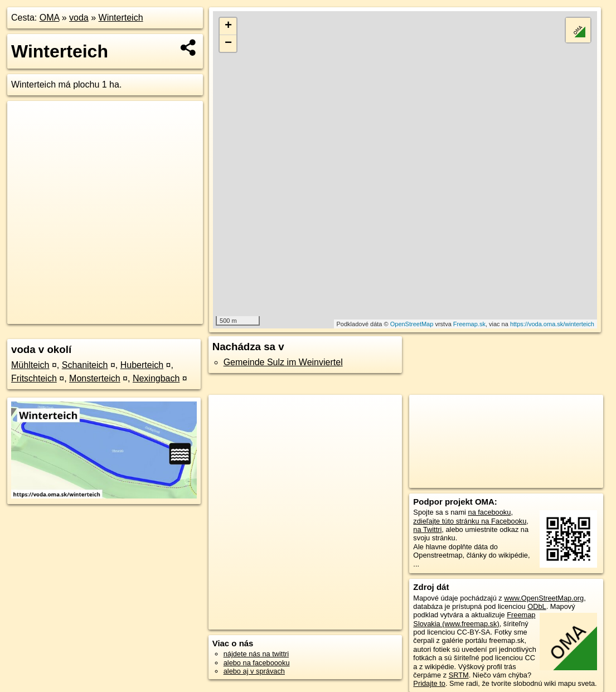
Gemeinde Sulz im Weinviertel (283, 362)
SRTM (459, 675)
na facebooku (490, 512)
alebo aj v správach (254, 671)
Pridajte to (429, 683)
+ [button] (228, 26)
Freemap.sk (469, 324)
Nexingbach (156, 378)
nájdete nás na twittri (256, 654)
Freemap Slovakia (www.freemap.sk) (474, 619)
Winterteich (121, 18)
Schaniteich (85, 365)
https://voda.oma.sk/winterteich (552, 324)
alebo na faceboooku (257, 663)
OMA (50, 18)
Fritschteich (34, 378)
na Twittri (427, 529)
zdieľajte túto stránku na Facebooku (470, 521)
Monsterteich (95, 378)
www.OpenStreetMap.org (544, 598)
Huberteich (142, 365)
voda (79, 18)
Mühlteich (30, 365)
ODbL (537, 606)
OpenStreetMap (412, 324)
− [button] (228, 43)
